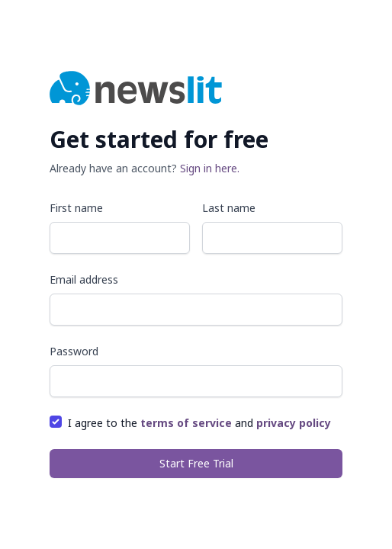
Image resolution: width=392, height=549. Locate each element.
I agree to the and (199, 423)
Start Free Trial (196, 463)
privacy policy (294, 423)
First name (76, 208)
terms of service (186, 423)
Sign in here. (210, 168)
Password (74, 351)
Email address (84, 279)
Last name (229, 208)
